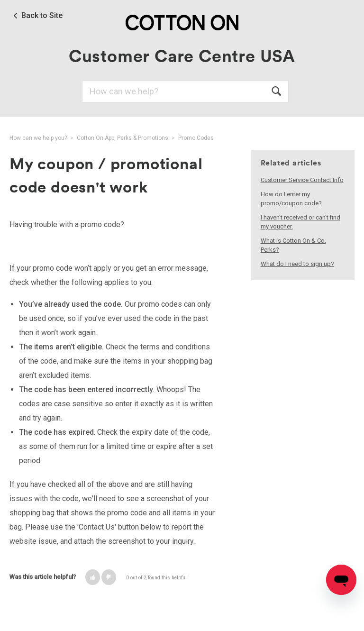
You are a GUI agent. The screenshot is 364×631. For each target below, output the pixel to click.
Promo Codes (196, 138)
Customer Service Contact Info (302, 180)
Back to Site (42, 16)
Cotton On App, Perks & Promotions (123, 138)
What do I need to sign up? (297, 264)
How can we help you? (38, 138)
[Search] (185, 91)
